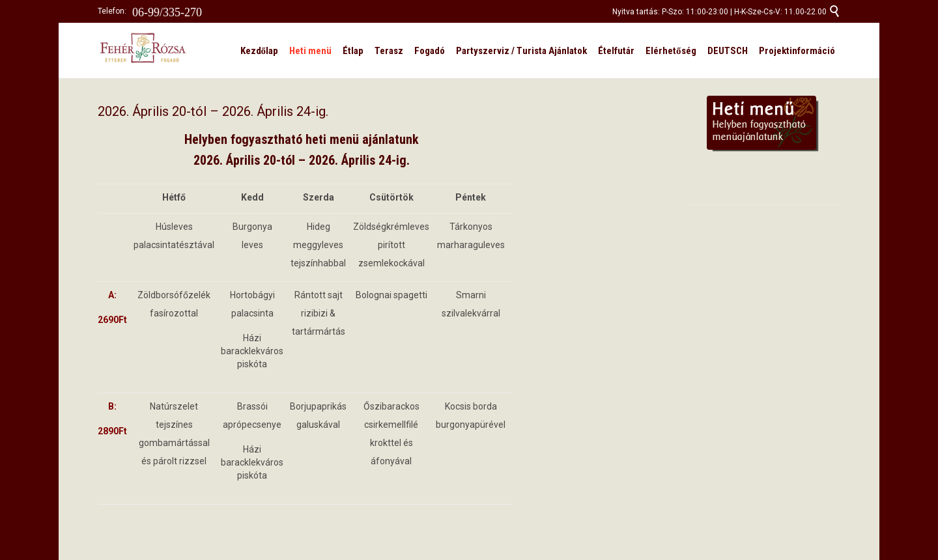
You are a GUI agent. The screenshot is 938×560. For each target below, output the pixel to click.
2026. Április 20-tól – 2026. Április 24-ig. (213, 111)
